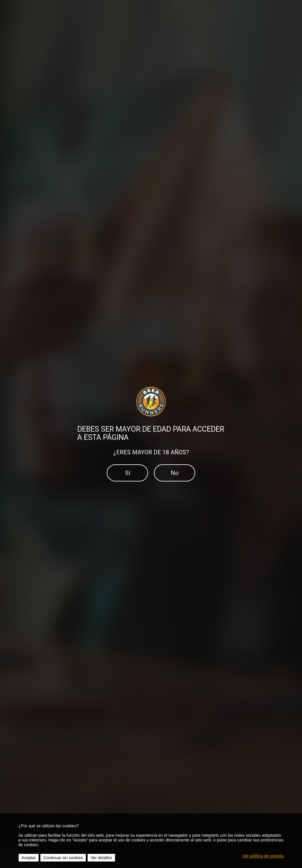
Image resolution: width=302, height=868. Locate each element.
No (175, 473)
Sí (128, 473)
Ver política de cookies (263, 856)
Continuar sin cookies (63, 858)
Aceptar (29, 858)
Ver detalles (101, 858)
